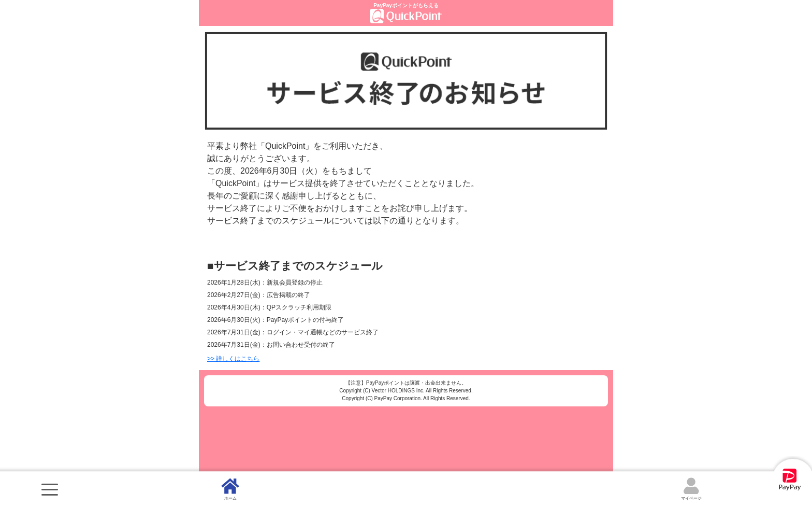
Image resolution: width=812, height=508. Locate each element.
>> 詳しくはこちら (233, 359)
